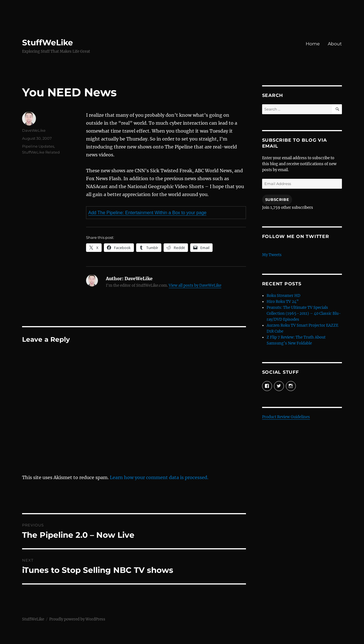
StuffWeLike (48, 42)
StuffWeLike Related (41, 152)
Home (313, 44)
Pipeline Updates (38, 146)
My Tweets (272, 255)
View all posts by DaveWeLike (195, 285)
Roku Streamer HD (283, 296)
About (335, 44)
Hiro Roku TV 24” (283, 302)
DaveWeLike (34, 130)
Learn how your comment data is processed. (159, 477)
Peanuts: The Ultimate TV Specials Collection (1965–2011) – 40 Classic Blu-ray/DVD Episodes (304, 314)
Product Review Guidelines (286, 417)
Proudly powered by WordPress (77, 619)
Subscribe (277, 199)
